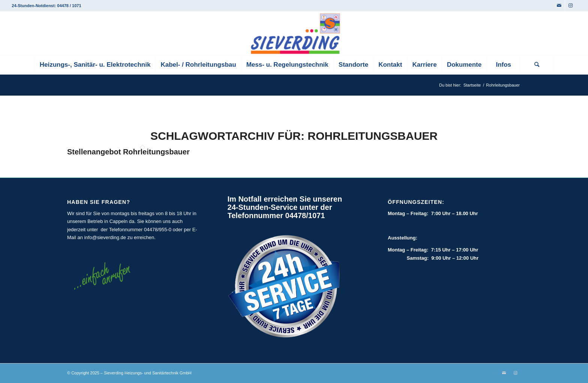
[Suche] (537, 65)
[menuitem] (95, 65)
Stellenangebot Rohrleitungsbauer (128, 152)
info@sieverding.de (105, 237)
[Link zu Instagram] (571, 6)
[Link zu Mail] (559, 6)
